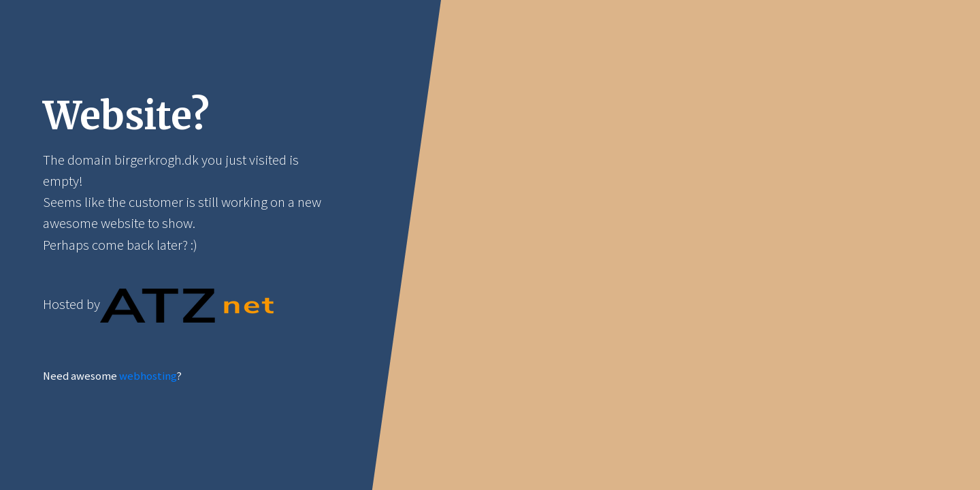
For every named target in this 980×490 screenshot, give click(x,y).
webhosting (148, 376)
